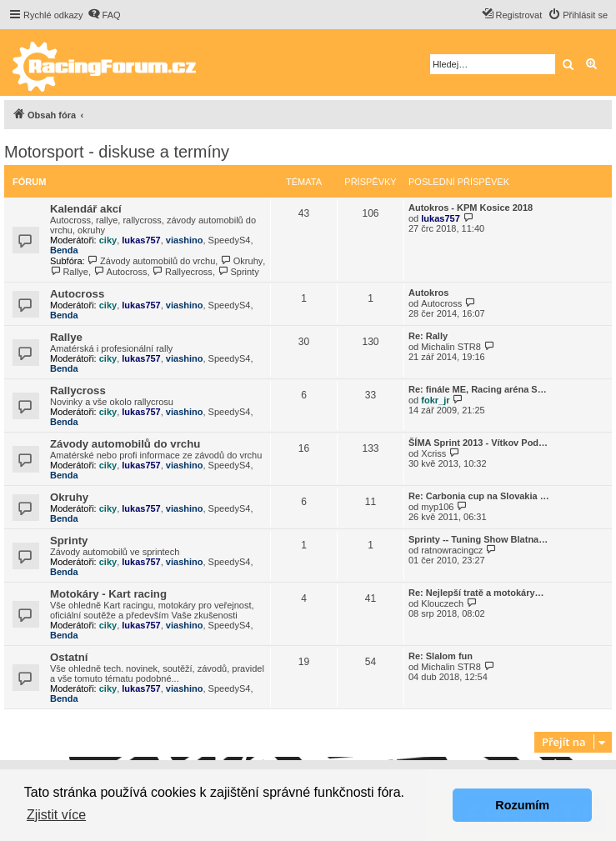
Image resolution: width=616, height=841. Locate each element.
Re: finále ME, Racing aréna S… (478, 389)
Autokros (428, 293)
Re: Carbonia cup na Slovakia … (479, 496)
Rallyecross (183, 272)
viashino (185, 240)
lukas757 (141, 240)
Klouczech (442, 603)
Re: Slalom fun (441, 656)
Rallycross (78, 390)
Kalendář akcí (86, 209)
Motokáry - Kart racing (108, 594)
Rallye (69, 272)
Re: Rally (428, 336)
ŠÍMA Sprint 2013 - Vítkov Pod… (478, 443)
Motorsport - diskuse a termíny (117, 152)
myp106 (437, 507)
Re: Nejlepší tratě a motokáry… (476, 593)
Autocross (120, 272)
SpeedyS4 (230, 240)
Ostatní (69, 657)
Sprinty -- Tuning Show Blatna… (478, 539)
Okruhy (241, 261)
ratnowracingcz (452, 550)
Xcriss (433, 453)
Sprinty (238, 272)
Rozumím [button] (522, 805)
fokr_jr (435, 400)
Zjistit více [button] (56, 815)
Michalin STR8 (451, 347)
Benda (64, 250)
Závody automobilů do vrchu (152, 261)
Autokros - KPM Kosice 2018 (471, 208)
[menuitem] (104, 15)
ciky (108, 240)
